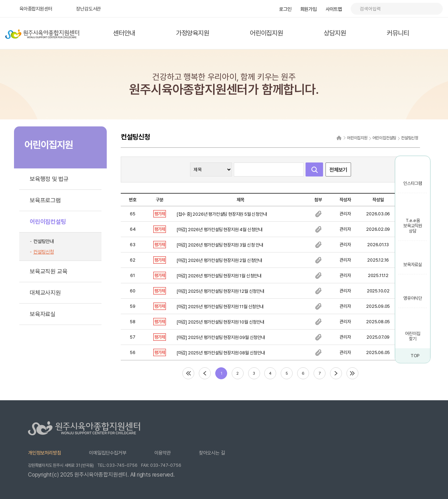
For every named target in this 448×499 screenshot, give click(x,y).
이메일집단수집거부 (107, 453)
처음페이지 (188, 373)
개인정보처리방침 (44, 453)
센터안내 (124, 33)
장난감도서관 (88, 9)
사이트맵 (334, 9)
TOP (415, 356)
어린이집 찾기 (412, 336)
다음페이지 (336, 373)
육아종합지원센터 (36, 9)
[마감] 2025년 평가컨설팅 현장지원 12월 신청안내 (220, 291)
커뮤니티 (398, 33)
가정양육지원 (193, 33)
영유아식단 (413, 298)
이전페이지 (205, 373)
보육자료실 (413, 265)
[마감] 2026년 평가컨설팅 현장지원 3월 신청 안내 (220, 245)
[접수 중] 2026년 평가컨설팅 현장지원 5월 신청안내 (222, 214)
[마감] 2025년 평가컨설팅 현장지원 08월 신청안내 (221, 353)
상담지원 (335, 33)
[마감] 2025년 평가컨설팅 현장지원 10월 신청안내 (220, 322)
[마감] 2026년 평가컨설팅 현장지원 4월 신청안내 (219, 230)
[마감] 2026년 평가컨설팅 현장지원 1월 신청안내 (219, 276)
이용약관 (163, 453)
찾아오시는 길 (212, 453)
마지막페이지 (352, 373)
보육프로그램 (45, 200)
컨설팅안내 (44, 241)
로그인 (285, 9)
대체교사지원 (45, 293)
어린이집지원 (267, 33)
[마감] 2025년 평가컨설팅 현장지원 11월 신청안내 (220, 307)
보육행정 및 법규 (49, 179)
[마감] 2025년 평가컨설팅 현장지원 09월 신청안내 (221, 337)
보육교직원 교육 (48, 271)
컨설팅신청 (44, 252)
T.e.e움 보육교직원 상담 (413, 226)
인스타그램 (413, 183)
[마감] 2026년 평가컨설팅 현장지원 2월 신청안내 (219, 260)
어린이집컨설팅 (48, 222)
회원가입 (309, 9)
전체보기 (338, 170)
